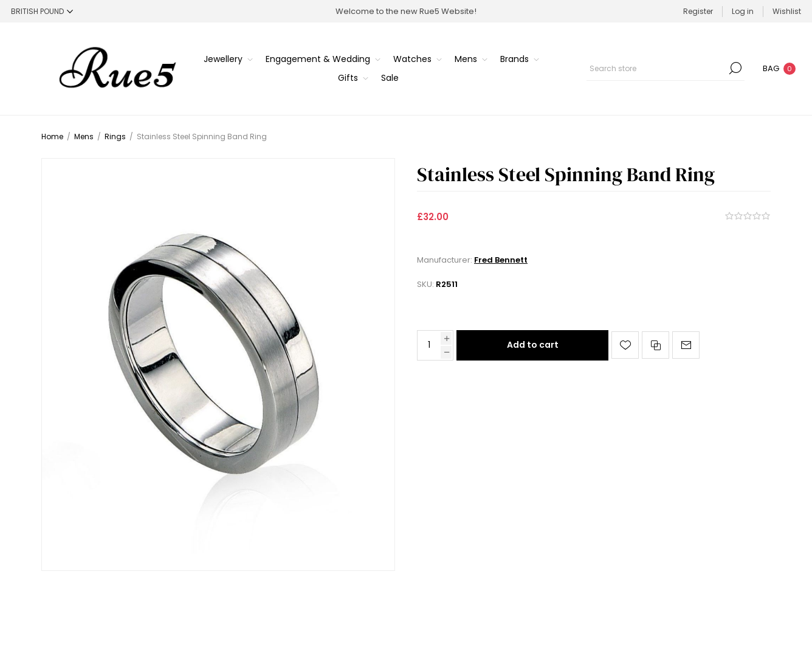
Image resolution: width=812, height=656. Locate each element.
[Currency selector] (42, 11)
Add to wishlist (625, 345)
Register (698, 11)
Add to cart (533, 345)
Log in (743, 11)
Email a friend (686, 345)
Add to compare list (655, 345)
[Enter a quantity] (429, 345)
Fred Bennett (501, 260)
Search (735, 68)
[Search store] (666, 68)
